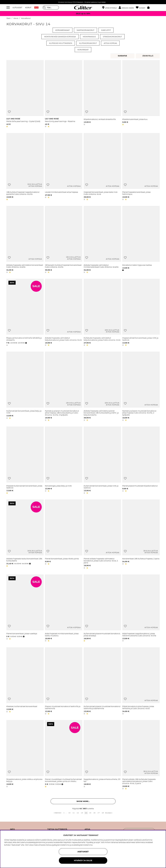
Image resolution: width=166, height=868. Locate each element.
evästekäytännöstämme (82, 845)
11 (74, 813)
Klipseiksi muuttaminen (61, 43)
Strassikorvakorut (112, 37)
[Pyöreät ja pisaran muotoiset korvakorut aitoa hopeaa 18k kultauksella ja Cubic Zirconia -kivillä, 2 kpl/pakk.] (64, 387)
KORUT (28, 8)
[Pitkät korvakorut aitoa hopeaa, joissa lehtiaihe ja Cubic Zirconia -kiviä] (141, 681)
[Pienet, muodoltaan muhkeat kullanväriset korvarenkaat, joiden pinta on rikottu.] (64, 755)
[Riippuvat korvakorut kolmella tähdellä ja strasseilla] (25, 313)
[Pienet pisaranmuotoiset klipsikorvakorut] (141, 461)
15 (90, 813)
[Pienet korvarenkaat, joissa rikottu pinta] (64, 535)
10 (69, 813)
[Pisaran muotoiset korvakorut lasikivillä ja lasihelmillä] (64, 681)
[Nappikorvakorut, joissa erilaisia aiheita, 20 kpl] (102, 755)
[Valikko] (8, 8)
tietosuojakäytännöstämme (58, 845)
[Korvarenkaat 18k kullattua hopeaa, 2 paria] (141, 535)
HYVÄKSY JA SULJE (83, 860)
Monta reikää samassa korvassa (60, 37)
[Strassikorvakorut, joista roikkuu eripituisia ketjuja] (25, 755)
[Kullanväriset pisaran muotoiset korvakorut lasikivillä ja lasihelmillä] (102, 681)
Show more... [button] (83, 801)
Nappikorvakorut (85, 30)
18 (103, 813)
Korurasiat (83, 50)
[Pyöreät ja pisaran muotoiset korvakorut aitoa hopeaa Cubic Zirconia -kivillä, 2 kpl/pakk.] (141, 387)
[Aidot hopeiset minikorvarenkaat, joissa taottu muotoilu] (64, 608)
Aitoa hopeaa (110, 43)
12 (78, 813)
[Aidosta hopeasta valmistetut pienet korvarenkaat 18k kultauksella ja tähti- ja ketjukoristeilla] (102, 387)
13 (82, 813)
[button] (127, 8)
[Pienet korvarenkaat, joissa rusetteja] (25, 608)
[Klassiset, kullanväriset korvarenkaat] (25, 681)
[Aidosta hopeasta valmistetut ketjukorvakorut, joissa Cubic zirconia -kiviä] (64, 313)
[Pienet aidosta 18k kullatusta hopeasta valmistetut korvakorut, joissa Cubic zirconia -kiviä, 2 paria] (141, 755)
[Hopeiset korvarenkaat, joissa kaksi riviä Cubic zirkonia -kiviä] (102, 167)
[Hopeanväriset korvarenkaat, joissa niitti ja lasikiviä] (141, 313)
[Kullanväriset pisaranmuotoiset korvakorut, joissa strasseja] (102, 608)
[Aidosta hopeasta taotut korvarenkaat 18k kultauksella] (25, 535)
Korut (16, 18)
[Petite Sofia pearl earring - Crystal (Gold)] (25, 94)
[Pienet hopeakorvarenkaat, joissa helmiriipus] (141, 167)
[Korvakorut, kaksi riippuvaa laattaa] (141, 240)
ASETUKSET (83, 852)
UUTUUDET (17, 8)
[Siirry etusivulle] (83, 8)
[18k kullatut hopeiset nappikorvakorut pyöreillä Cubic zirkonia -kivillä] (25, 167)
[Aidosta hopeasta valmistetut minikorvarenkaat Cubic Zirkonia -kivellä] (102, 240)
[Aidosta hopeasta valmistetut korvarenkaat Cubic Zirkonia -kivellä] (25, 240)
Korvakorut (26, 18)
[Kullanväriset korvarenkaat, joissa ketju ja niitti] (25, 387)
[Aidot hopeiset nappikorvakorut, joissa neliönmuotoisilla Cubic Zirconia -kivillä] (141, 608)
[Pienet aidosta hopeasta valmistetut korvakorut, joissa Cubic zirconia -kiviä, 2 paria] (102, 535)
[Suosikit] (142, 8)
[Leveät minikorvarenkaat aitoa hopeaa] (64, 167)
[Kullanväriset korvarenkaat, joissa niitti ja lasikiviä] (102, 461)
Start (9, 18)
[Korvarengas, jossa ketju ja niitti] (64, 461)
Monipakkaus (89, 37)
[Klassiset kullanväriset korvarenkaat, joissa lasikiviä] (25, 461)
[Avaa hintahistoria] (26, 343)
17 (99, 813)
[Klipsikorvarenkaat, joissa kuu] (141, 94)
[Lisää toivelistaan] (9, 112)
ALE (36, 8)
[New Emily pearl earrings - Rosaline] (64, 94)
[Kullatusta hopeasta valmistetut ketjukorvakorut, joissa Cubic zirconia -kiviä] (102, 313)
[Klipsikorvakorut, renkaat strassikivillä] (102, 94)
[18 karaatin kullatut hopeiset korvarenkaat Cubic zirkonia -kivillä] (64, 240)
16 (94, 813)
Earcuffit (106, 30)
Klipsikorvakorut (88, 43)
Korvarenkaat (63, 30)
